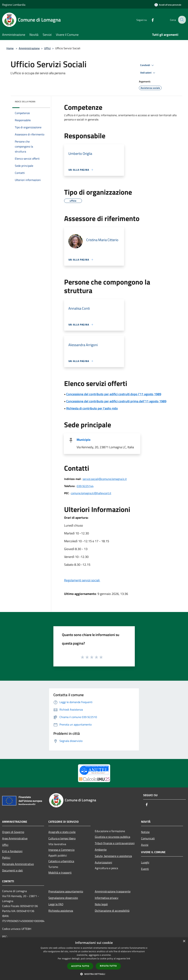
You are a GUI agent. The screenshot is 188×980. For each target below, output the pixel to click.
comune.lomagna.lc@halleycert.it (91, 493)
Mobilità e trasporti (60, 873)
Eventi (145, 869)
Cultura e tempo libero (62, 838)
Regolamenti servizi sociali (82, 580)
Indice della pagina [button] (25, 102)
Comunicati (148, 838)
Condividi (147, 65)
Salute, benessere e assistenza (113, 856)
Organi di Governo (13, 832)
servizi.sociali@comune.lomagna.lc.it (105, 479)
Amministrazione (29, 48)
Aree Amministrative (15, 838)
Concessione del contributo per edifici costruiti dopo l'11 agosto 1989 (114, 394)
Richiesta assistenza (61, 911)
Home (10, 48)
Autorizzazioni (103, 862)
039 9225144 (85, 486)
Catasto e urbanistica (61, 861)
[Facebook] (150, 20)
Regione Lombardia (14, 5)
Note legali (101, 904)
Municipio (84, 440)
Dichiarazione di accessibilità (112, 911)
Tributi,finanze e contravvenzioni (115, 843)
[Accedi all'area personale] (168, 5)
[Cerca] (182, 20)
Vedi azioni (148, 73)
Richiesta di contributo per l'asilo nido (92, 408)
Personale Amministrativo (18, 864)
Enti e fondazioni (12, 851)
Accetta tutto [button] (80, 966)
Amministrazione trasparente (113, 891)
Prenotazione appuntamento (66, 891)
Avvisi (145, 845)
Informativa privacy (107, 898)
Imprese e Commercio (61, 850)
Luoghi (145, 862)
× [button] (184, 941)
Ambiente (101, 850)
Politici (6, 858)
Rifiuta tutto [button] (108, 966)
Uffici (47, 48)
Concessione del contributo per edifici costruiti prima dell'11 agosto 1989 (116, 401)
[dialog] (94, 959)
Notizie (145, 832)
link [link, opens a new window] (128, 959)
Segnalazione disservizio (63, 898)
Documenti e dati (12, 870)
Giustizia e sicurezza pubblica (112, 837)
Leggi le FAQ (56, 904)
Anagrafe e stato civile (62, 832)
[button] (94, 974)
